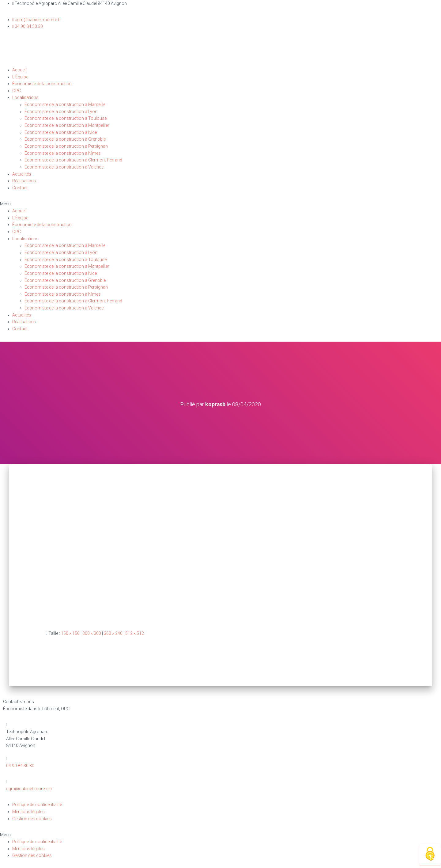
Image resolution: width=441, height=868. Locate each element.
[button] (221, 204)
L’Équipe (20, 77)
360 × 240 (113, 633)
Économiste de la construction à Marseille (65, 104)
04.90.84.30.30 (20, 765)
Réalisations (24, 181)
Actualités (22, 174)
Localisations (25, 97)
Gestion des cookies (32, 818)
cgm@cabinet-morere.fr (29, 788)
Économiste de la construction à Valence (64, 167)
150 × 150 (70, 633)
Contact (20, 188)
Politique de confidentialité (37, 805)
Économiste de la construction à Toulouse (66, 118)
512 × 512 (135, 633)
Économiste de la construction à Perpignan (66, 146)
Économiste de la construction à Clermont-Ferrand (73, 160)
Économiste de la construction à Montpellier (67, 125)
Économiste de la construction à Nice (61, 132)
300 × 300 (92, 633)
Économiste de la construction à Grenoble (65, 139)
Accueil (19, 70)
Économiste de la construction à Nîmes (63, 153)
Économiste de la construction (42, 84)
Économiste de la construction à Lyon (61, 112)
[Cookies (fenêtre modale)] (430, 854)
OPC (17, 91)
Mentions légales (28, 811)
